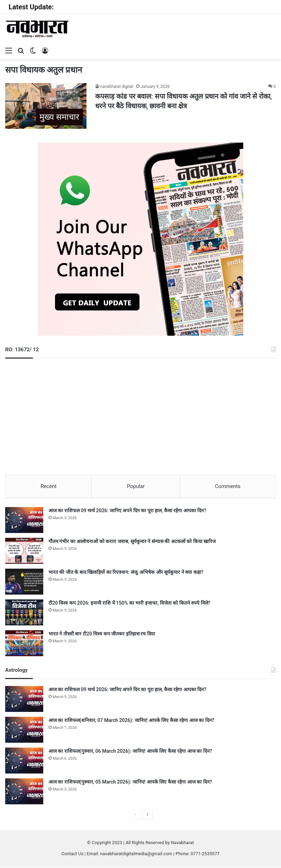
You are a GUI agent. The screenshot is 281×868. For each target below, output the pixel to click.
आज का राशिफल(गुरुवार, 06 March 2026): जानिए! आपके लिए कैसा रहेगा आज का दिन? (130, 753)
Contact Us (72, 855)
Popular (136, 486)
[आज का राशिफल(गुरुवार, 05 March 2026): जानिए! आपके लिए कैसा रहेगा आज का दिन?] (24, 793)
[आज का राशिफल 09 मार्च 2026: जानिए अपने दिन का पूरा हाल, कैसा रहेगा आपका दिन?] (24, 522)
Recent (48, 486)
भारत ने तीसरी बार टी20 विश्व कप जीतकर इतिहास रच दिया (102, 635)
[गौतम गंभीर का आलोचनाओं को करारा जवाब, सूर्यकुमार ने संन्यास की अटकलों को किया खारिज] (24, 553)
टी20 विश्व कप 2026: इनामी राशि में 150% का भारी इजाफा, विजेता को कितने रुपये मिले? (129, 605)
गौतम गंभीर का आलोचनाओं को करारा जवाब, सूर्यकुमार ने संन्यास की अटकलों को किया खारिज (132, 543)
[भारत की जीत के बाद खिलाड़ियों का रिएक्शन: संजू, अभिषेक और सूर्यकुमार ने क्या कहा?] (24, 583)
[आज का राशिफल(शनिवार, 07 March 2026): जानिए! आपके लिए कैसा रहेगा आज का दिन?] (24, 731)
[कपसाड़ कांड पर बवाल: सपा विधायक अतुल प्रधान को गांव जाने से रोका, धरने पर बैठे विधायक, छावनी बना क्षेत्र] (46, 106)
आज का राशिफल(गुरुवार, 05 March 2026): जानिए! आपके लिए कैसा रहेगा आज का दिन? (130, 784)
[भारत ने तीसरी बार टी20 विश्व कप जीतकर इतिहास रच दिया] (24, 645)
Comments (228, 486)
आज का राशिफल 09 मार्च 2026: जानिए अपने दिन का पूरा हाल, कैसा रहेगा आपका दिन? (127, 512)
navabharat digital (117, 87)
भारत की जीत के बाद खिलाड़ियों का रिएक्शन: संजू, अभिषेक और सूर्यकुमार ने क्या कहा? (126, 574)
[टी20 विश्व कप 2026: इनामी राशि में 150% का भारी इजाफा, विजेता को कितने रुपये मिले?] (24, 614)
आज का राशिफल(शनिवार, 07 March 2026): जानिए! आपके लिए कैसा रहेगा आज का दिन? (131, 722)
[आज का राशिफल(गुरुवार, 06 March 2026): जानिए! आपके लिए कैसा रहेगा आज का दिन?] (24, 762)
